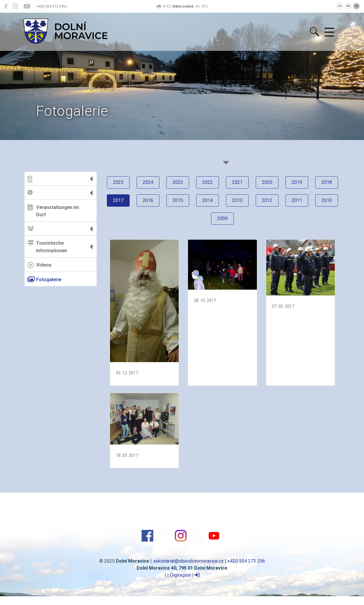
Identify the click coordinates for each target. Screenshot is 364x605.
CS (340, 6)
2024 (148, 182)
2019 (297, 182)
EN (348, 6)
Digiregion (180, 575)
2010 (327, 200)
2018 (327, 182)
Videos (40, 265)
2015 (178, 200)
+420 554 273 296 (246, 561)
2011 (297, 200)
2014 (208, 200)
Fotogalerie (44, 279)
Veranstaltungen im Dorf (53, 211)
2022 (208, 182)
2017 (118, 200)
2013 (237, 200)
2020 (267, 182)
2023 (178, 182)
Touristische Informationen (47, 247)
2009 (222, 218)
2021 (237, 182)
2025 (118, 182)
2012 (267, 200)
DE (357, 6)
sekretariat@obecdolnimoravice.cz (188, 561)
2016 (148, 200)
